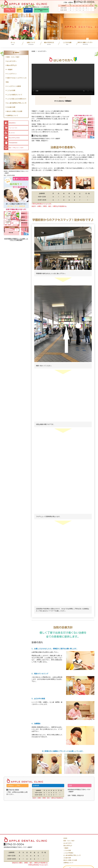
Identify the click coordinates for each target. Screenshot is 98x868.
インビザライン (11, 74)
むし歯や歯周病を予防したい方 (16, 103)
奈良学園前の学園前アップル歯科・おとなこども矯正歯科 (16, 239)
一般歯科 (9, 70)
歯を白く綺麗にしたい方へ (85, 43)
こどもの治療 (67, 43)
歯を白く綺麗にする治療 (14, 111)
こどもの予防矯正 (68, 853)
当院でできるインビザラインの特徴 (16, 80)
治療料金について (12, 115)
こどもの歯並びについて (14, 95)
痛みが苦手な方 (49, 43)
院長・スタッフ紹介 (13, 57)
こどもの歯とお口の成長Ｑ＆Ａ (16, 99)
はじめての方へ (11, 61)
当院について (31, 43)
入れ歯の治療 (10, 107)
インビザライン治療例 (13, 86)
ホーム (13, 43)
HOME (33, 51)
